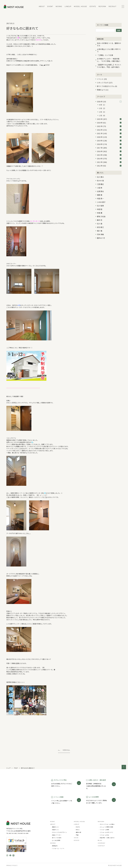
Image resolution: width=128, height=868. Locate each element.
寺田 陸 (100, 209)
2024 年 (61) (109, 123)
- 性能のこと (55, 830)
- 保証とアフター (56, 835)
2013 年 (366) (109, 162)
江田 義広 (100, 184)
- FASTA (77, 827)
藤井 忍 (100, 220)
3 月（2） (102, 108)
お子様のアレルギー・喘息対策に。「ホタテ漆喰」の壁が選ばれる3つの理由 (109, 60)
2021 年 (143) (109, 133)
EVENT (50, 6)
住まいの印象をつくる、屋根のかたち (109, 44)
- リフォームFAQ (104, 835)
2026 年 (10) (109, 102)
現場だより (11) (103, 90)
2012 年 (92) (109, 166)
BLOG (100, 840)
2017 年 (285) (109, 148)
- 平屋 (77, 835)
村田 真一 (100, 198)
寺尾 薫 (100, 213)
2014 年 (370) (109, 159)
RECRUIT (112, 6)
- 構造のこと (55, 827)
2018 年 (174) (109, 144)
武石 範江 (100, 227)
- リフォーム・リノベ (58, 848)
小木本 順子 (101, 202)
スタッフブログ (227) (105, 83)
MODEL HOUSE (80, 6)
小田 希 (100, 188)
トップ (8, 768)
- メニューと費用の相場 (106, 827)
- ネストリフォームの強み (107, 824)
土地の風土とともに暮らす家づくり (109, 50)
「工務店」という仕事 (105, 55)
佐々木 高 (100, 181)
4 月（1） (102, 105)
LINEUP (68, 6)
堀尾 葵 (100, 195)
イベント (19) (102, 79)
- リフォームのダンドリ (106, 832)
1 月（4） (102, 115)
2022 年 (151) (109, 130)
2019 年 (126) (109, 141)
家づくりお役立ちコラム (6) (107, 86)
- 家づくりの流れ (56, 838)
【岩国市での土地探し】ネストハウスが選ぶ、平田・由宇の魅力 (109, 66)
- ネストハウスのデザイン (59, 832)
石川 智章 (100, 206)
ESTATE (93, 6)
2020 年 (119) (109, 137)
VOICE (76, 838)
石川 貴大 (100, 177)
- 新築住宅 (54, 846)
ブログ (16, 768)
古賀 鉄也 (100, 191)
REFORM (102, 6)
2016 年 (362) (109, 151)
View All (66, 750)
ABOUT (42, 6)
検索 (119, 30)
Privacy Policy (12, 865)
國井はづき (101, 238)
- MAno (77, 830)
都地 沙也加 (101, 216)
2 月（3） (102, 112)
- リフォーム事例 (104, 830)
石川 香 (100, 224)
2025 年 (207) (109, 119)
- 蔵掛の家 (78, 832)
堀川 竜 (100, 231)
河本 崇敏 (100, 234)
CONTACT (101, 846)
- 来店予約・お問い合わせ (107, 838)
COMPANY (101, 843)
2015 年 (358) (109, 155)
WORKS (59, 6)
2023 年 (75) (109, 126)
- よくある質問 (56, 840)
